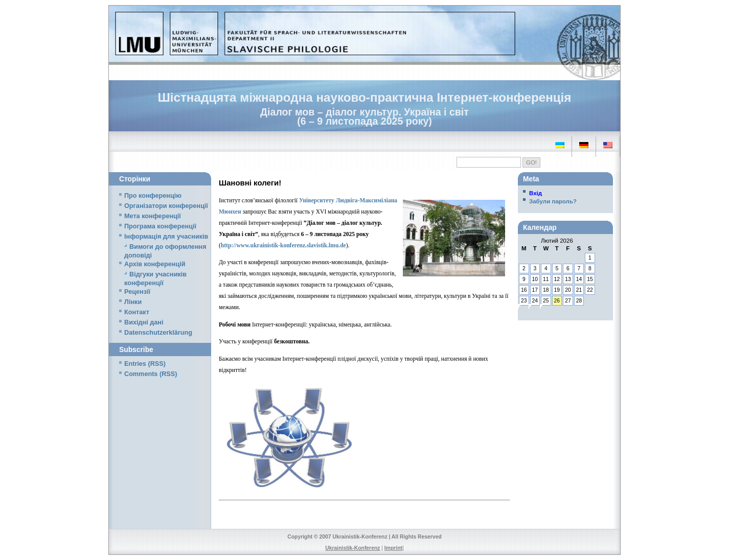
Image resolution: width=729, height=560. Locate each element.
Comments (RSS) (151, 374)
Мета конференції (153, 216)
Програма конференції (160, 226)
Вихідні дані (144, 322)
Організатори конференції (166, 206)
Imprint (393, 548)
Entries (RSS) (145, 364)
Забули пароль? (553, 201)
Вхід (536, 193)
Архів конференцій (155, 264)
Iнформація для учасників (166, 237)
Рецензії (137, 292)
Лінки (133, 302)
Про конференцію (153, 196)
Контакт (137, 312)
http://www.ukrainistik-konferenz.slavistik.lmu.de (283, 245)
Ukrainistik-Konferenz (352, 548)
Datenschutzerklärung (158, 333)
